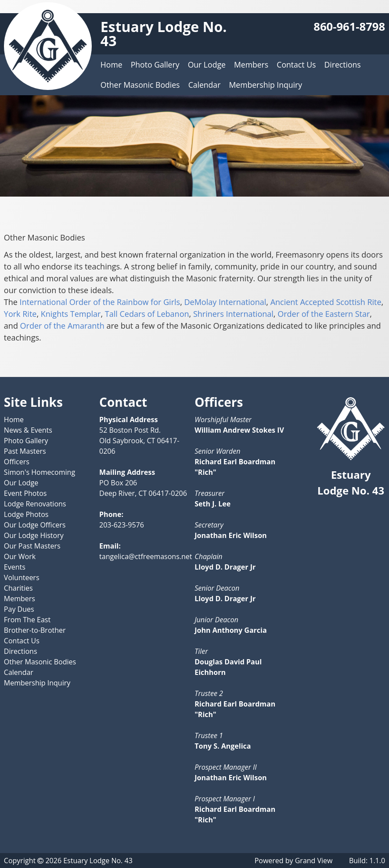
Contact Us (296, 65)
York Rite (20, 314)
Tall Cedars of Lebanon (147, 314)
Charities (18, 588)
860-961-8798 (349, 27)
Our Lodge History (34, 535)
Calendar (205, 85)
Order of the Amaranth (62, 326)
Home (112, 65)
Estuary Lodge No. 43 (164, 34)
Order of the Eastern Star (324, 314)
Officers (17, 462)
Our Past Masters (32, 546)
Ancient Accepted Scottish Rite (326, 302)
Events (15, 567)
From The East (27, 620)
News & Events (28, 430)
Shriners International (233, 314)
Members (251, 65)
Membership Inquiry (265, 85)
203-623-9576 (122, 525)
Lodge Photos (26, 514)
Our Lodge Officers (35, 525)
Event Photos (25, 493)
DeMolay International (225, 302)
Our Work (20, 556)
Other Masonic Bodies (140, 85)
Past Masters (25, 451)
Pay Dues (19, 609)
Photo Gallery (155, 65)
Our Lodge (207, 65)
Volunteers (22, 577)
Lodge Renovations (35, 504)
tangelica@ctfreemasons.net (146, 556)
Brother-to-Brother (35, 630)
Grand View (314, 861)
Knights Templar (71, 314)
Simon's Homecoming (40, 472)
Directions (343, 65)
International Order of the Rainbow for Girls (100, 302)
